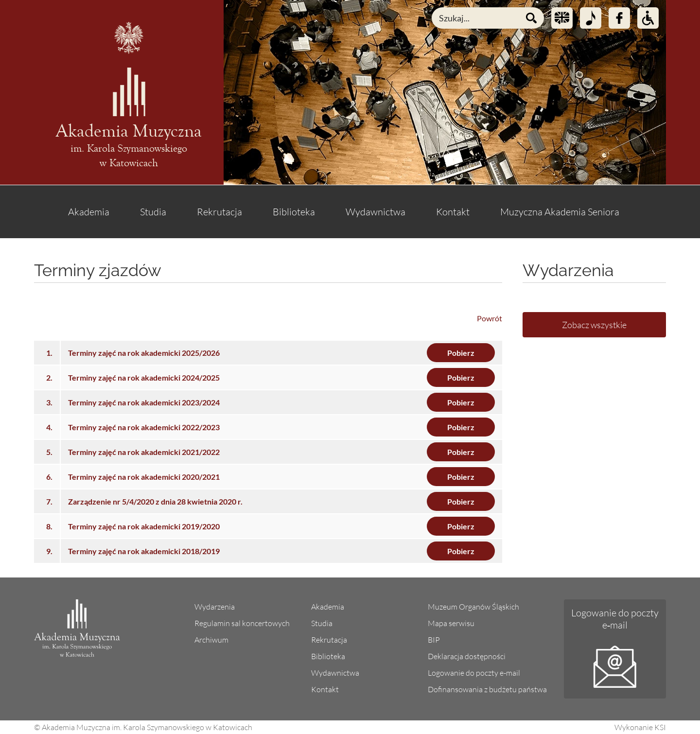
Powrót (490, 318)
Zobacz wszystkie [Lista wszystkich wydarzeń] (594, 325)
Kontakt (453, 212)
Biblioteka (294, 212)
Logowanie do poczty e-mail (474, 673)
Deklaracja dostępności (467, 656)
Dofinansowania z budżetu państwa (487, 689)
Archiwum (211, 640)
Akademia (89, 212)
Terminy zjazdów (98, 270)
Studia (153, 212)
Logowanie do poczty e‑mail (615, 619)
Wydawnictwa (376, 212)
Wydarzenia (215, 607)
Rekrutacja (219, 212)
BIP (434, 640)
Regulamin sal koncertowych (242, 623)
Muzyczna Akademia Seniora (560, 212)
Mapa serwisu (451, 623)
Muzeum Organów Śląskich (473, 607)
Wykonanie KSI (640, 727)
